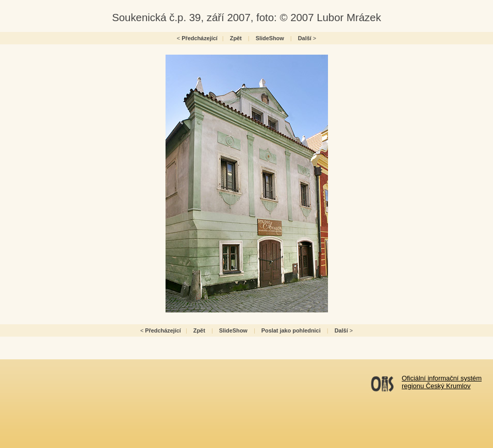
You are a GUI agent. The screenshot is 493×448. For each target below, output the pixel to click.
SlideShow (270, 38)
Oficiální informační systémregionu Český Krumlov (442, 382)
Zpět (236, 38)
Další (305, 38)
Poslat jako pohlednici (291, 330)
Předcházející (200, 38)
